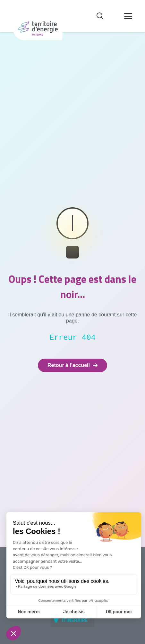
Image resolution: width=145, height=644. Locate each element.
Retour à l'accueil (72, 365)
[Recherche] (100, 16)
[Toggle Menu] (128, 16)
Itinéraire (75, 620)
